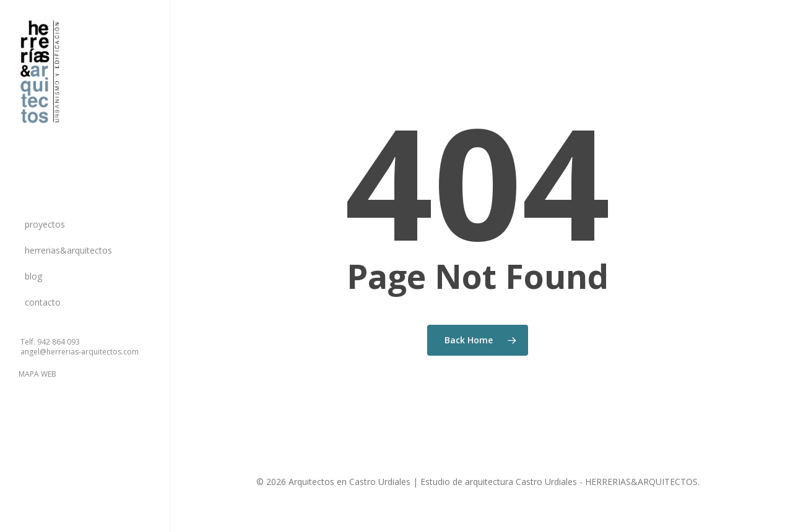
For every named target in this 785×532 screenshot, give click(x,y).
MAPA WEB (37, 374)
